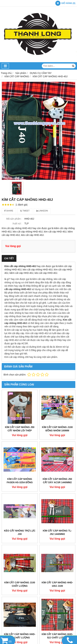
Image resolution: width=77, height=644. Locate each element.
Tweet (25, 211)
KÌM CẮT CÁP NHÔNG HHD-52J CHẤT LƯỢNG (57, 636)
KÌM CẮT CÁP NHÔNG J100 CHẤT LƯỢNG (20, 584)
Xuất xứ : (17, 223)
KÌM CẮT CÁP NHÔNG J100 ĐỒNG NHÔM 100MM (57, 429)
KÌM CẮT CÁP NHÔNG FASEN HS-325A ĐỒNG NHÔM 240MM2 (20, 482)
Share (9, 211)
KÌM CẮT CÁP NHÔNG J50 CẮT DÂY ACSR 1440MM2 (57, 481)
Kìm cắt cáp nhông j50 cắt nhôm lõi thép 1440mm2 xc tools (20, 431)
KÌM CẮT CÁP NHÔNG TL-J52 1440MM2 (57, 532)
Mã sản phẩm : (14, 219)
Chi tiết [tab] (9, 258)
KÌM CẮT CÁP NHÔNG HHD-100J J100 (57, 584)
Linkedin (42, 211)
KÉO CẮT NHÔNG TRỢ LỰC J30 (20, 532)
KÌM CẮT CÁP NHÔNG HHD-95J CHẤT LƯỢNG (20, 636)
